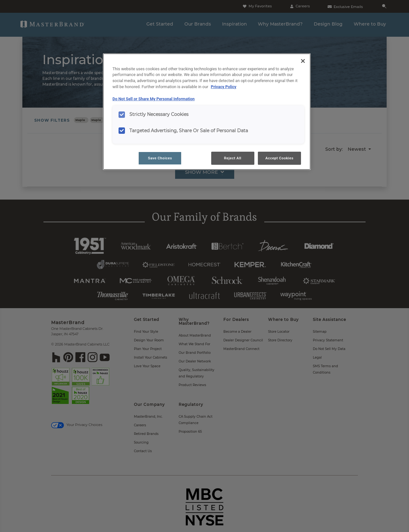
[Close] (303, 61)
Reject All (233, 158)
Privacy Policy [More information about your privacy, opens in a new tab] (224, 87)
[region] (207, 112)
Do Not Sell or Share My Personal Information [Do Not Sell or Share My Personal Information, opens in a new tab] (154, 99)
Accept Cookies (280, 158)
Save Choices (160, 158)
